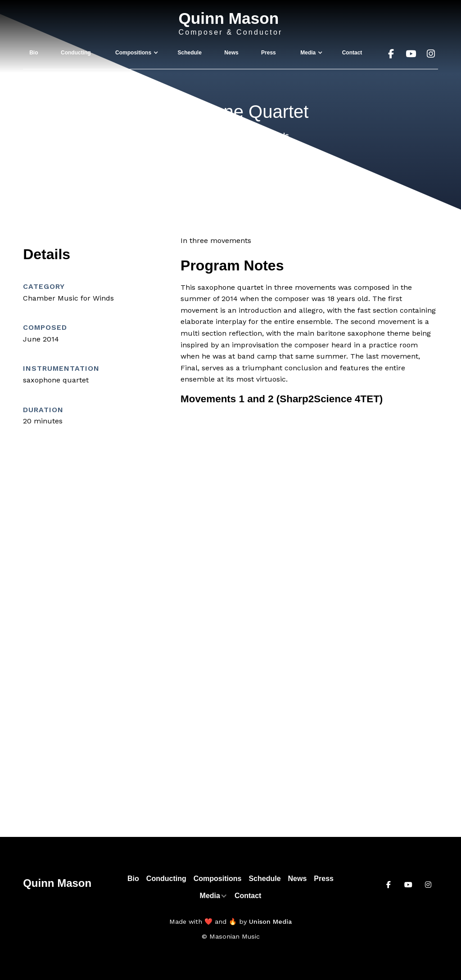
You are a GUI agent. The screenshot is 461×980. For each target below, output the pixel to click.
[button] (134, 53)
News (231, 53)
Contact (352, 53)
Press (269, 53)
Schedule (190, 53)
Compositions (218, 879)
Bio (34, 53)
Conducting (76, 53)
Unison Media (270, 922)
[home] (230, 24)
